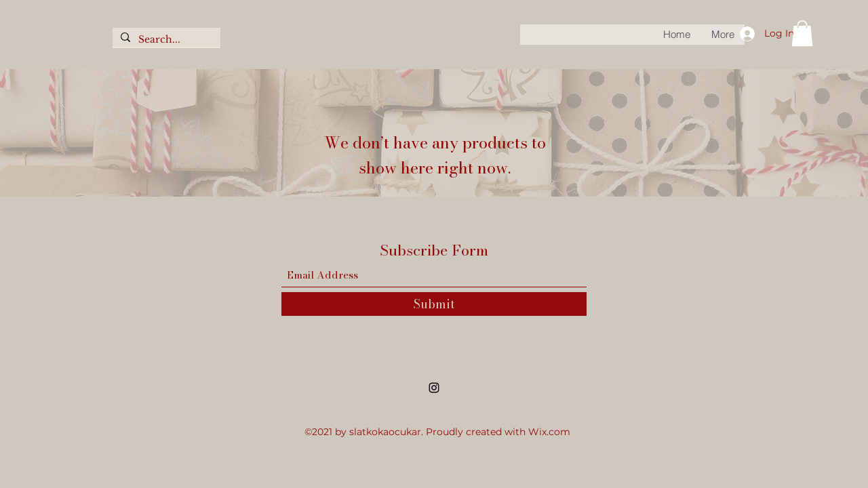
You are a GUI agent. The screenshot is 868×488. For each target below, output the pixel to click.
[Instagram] (434, 388)
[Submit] (434, 304)
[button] (802, 33)
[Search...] (165, 40)
